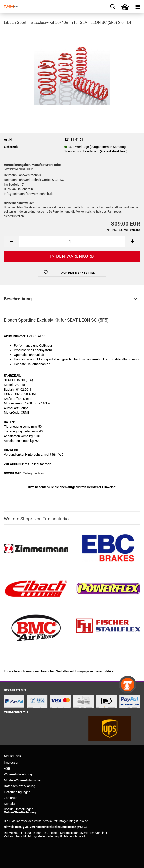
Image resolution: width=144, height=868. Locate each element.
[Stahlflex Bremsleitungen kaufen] (108, 628)
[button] (11, 241)
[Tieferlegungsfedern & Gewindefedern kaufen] (36, 589)
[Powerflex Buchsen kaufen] (108, 589)
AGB (7, 768)
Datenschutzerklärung (19, 786)
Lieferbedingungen (17, 792)
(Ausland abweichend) (114, 151)
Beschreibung (18, 299)
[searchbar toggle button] (113, 6)
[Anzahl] (72, 241)
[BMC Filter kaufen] (36, 628)
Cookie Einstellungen (19, 809)
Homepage (81, 671)
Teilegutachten (34, 473)
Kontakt (9, 804)
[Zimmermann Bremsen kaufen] (36, 549)
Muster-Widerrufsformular (22, 780)
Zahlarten (11, 798)
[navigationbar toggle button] (138, 6)
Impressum (12, 762)
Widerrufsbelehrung (18, 774)
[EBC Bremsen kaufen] (108, 549)
